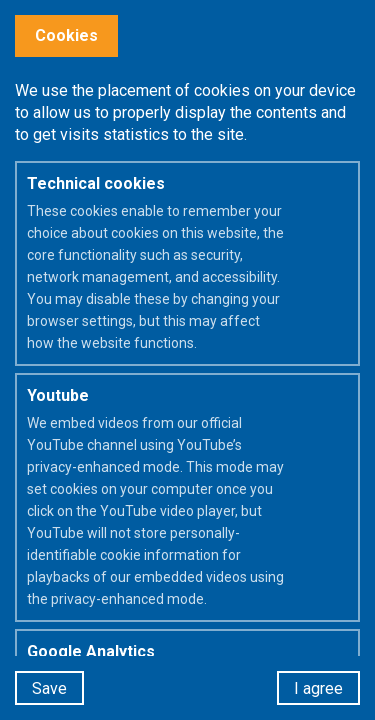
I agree (318, 688)
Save (49, 688)
